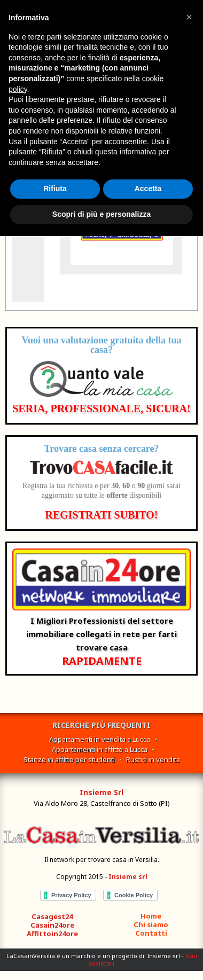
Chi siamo (151, 924)
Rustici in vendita (153, 759)
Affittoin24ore (52, 934)
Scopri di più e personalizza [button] (101, 214)
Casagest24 (52, 916)
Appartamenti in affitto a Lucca (100, 749)
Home (151, 916)
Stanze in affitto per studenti (69, 759)
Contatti (151, 933)
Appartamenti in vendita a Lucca (100, 739)
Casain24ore (52, 925)
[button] (189, 17)
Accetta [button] (148, 189)
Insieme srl (128, 877)
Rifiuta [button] (55, 189)
